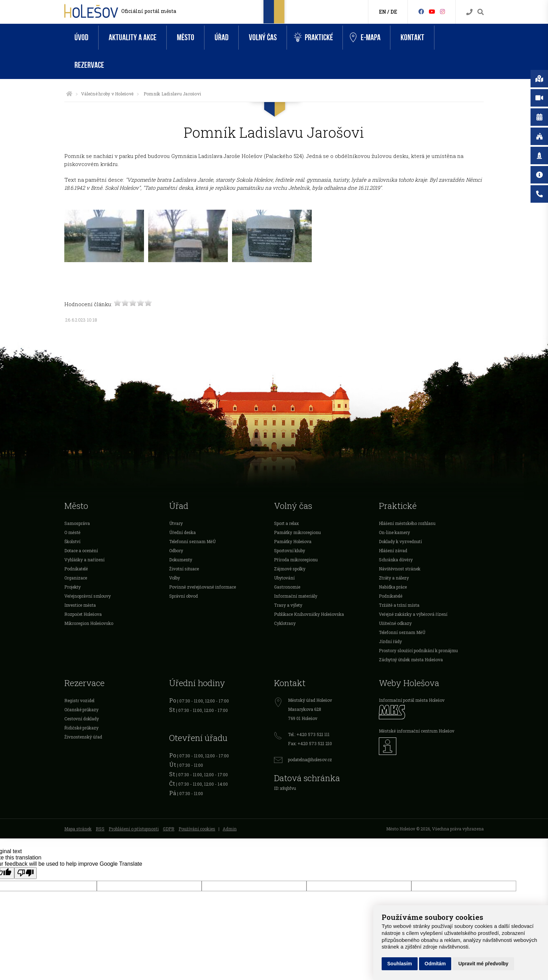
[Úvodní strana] (69, 94)
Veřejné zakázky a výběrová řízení (413, 614)
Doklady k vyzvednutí (400, 541)
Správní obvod (183, 596)
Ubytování (284, 578)
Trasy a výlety (288, 605)
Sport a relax (286, 523)
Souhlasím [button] (400, 964)
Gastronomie (287, 587)
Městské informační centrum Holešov (417, 731)
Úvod (81, 38)
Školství (72, 541)
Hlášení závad (393, 550)
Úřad (222, 38)
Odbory (176, 550)
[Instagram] (442, 11)
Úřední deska (182, 532)
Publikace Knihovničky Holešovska (309, 614)
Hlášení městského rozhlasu (407, 523)
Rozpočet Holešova (83, 614)
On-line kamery (394, 532)
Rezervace (89, 65)
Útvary (176, 523)
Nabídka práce (393, 587)
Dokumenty (181, 560)
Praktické (313, 38)
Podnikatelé (76, 569)
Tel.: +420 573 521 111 (309, 734)
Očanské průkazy (81, 709)
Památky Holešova (293, 541)
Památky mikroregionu (297, 532)
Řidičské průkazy (81, 728)
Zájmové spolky (290, 569)
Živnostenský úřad (83, 737)
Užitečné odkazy (395, 623)
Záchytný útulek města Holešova (411, 660)
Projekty (73, 587)
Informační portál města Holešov (412, 700)
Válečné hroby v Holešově (107, 94)
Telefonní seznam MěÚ (192, 541)
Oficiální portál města (149, 11)
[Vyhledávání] (481, 12)
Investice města (80, 605)
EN (383, 12)
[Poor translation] (26, 873)
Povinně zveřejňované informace (203, 587)
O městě (72, 532)
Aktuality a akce (133, 38)
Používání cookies (197, 829)
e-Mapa (365, 38)
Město (186, 38)
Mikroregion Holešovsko (89, 623)
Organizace (76, 578)
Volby (175, 578)
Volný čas (263, 38)
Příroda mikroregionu (296, 560)
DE (394, 12)
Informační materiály (296, 596)
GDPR (169, 829)
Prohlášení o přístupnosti (134, 829)
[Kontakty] (469, 12)
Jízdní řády (390, 641)
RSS (100, 829)
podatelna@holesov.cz (310, 759)
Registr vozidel (79, 700)
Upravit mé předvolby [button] (483, 964)
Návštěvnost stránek (400, 569)
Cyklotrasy (285, 623)
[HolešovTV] (432, 11)
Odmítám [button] (435, 964)
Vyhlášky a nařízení (84, 560)
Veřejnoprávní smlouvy (88, 596)
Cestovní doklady (82, 719)
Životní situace (184, 569)
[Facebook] (421, 11)
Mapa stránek (78, 829)
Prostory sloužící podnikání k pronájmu (418, 650)
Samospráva (77, 523)
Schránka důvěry (396, 560)
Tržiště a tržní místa (399, 605)
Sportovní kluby (290, 550)
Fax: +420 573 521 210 (310, 743)
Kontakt (412, 38)
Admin (230, 829)
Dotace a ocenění (81, 550)
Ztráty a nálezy (394, 578)
